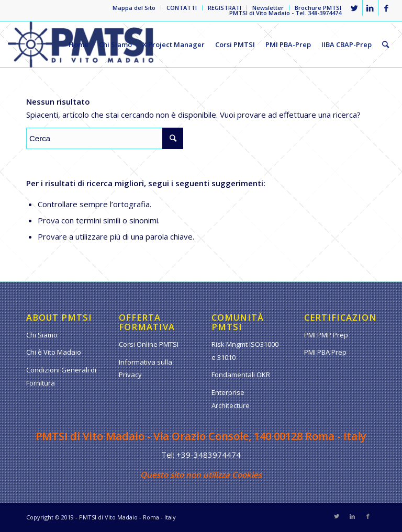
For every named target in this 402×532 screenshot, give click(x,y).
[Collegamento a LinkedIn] (370, 8)
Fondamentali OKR (241, 375)
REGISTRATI (225, 8)
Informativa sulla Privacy (146, 369)
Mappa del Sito (134, 8)
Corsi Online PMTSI (149, 344)
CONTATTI (182, 8)
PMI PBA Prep (325, 352)
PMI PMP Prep (326, 335)
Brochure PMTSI (318, 8)
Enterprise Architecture (231, 399)
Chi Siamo (42, 335)
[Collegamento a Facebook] (386, 8)
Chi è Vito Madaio (54, 352)
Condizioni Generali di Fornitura (61, 376)
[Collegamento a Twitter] (355, 8)
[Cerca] (386, 44)
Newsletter (268, 8)
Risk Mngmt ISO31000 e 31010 (245, 351)
